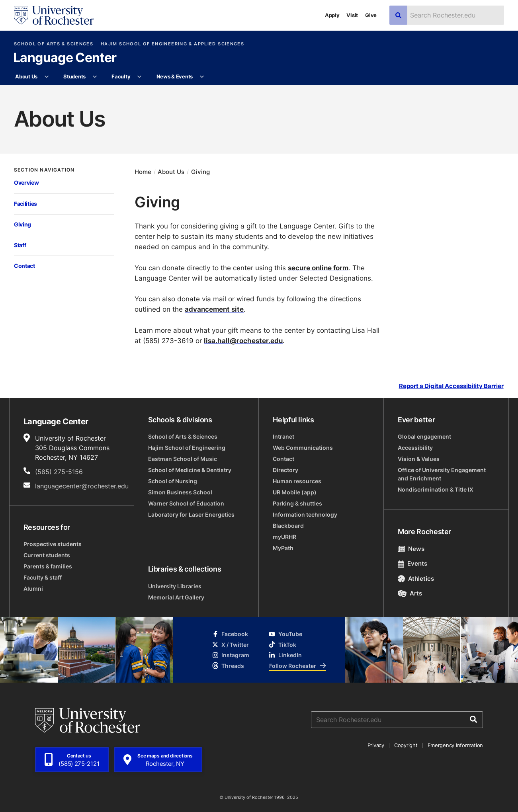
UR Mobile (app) (295, 492)
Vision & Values (419, 459)
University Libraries (175, 586)
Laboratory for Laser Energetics (191, 514)
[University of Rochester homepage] (54, 15)
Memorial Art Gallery (176, 597)
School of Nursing (173, 481)
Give (371, 15)
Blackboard (288, 526)
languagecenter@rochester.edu (82, 486)
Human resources (297, 481)
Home (143, 172)
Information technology (305, 514)
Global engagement (424, 436)
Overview (26, 183)
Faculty (121, 76)
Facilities (25, 204)
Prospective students (53, 544)
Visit (352, 15)
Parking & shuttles (297, 503)
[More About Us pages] (46, 77)
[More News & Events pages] (202, 77)
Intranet (283, 436)
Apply (332, 15)
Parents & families (48, 566)
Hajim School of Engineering (187, 448)
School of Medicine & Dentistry (190, 470)
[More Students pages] (95, 77)
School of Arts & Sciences (54, 44)
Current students (47, 555)
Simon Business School (180, 492)
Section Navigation (44, 170)
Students (74, 76)
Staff (20, 245)
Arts (410, 593)
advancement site (214, 309)
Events (412, 563)
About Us (26, 76)
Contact (24, 266)
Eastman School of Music (183, 459)
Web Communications (303, 448)
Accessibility (415, 448)
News (411, 549)
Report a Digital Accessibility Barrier (451, 386)
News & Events (175, 76)
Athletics (416, 579)
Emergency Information (455, 745)
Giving (22, 224)
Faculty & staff (43, 577)
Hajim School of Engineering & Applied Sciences (172, 44)
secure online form (318, 268)
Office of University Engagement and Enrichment (442, 474)
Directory (285, 470)
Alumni (33, 589)
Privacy (376, 745)
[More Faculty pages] (140, 77)
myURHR (284, 537)
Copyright (406, 745)
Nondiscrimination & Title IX (436, 489)
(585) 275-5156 (59, 472)
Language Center (65, 58)
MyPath (283, 548)
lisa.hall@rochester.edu (243, 341)
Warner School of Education (186, 503)
